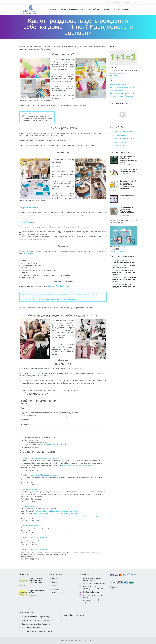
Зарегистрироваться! (117, 251)
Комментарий (27, 424)
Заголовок (25, 420)
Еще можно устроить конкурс (36, 538)
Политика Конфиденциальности (72, 615)
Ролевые (121, 96)
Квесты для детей (119, 142)
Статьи (53, 582)
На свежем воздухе (120, 135)
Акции (53, 579)
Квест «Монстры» (27, 222)
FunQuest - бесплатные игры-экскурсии (36, 617)
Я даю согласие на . (45, 445)
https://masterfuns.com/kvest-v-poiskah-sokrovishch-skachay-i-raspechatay (70, 516)
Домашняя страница (29, 415)
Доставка (54, 589)
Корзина (126, 2)
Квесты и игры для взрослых (124, 139)
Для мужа (130, 93)
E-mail (24, 408)
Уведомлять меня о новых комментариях (41, 438)
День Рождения (116, 84)
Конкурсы (126, 84)
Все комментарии (32, 440)
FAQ (112, 2)
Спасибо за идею (32, 489)
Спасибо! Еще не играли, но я (123, 262)
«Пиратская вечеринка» (29, 208)
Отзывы (106, 9)
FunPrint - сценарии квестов (71, 9)
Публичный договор (58, 593)
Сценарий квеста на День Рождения (35, 624)
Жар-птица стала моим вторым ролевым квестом (124, 272)
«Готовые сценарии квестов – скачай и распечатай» (57, 299)
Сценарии (113, 96)
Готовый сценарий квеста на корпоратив (36, 631)
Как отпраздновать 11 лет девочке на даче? (42, 458)
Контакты (106, 2)
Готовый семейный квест (30, 628)
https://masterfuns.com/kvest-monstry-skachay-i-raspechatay (56, 513)
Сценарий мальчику (33, 506)
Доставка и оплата (121, 9)
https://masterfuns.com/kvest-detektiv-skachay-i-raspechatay (56, 511)
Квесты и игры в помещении (123, 131)
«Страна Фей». (29, 253)
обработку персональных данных (52, 445)
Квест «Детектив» (58, 167)
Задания (113, 90)
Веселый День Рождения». (59, 286)
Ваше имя (25, 404)
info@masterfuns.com (91, 592)
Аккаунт (118, 2)
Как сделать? (121, 90)
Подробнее (114, 75)
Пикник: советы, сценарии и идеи (122, 87)
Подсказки (129, 96)
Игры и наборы (93, 9)
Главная (53, 9)
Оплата (53, 586)
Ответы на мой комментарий (36, 442)
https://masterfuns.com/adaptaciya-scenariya (77, 465)
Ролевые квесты (119, 146)
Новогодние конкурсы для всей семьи (35, 620)
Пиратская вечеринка (118, 93)
